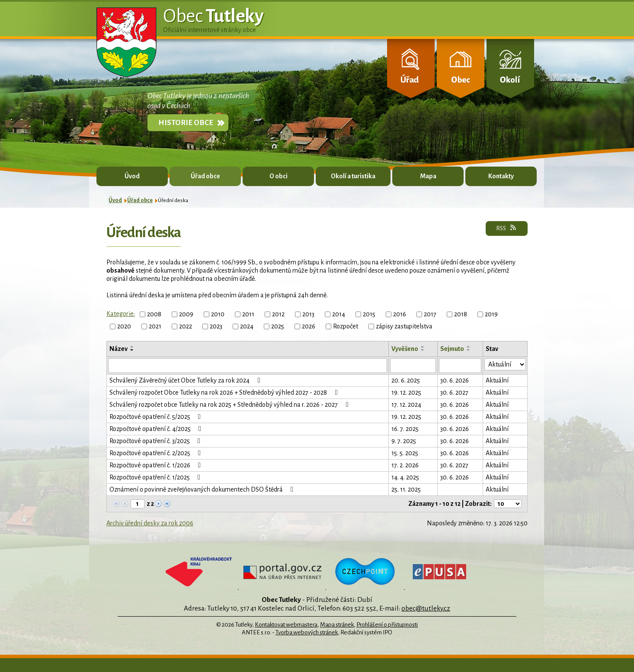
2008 (154, 314)
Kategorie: (121, 314)
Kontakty (501, 176)
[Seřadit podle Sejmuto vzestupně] (469, 347)
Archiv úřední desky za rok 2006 (150, 523)
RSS (507, 228)
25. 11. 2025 (406, 489)
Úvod (132, 176)
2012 (278, 314)
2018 (461, 314)
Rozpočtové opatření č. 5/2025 (157, 417)
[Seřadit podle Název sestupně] (132, 350)
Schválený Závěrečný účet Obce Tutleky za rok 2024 (186, 380)
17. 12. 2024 (406, 405)
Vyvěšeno (405, 349)
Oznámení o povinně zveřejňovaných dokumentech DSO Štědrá (203, 489)
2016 (400, 314)
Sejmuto (452, 349)
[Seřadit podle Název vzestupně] (132, 347)
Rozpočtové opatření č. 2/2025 (157, 453)
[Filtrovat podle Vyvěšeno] (413, 366)
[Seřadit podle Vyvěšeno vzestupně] (423, 347)
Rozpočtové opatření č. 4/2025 (157, 429)
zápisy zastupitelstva (404, 326)
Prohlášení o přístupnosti (387, 625)
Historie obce (186, 123)
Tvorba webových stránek (307, 632)
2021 (155, 326)
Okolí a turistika (353, 176)
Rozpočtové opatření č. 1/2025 (156, 477)
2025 (278, 326)
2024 (247, 326)
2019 (491, 314)
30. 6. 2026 (455, 380)
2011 (248, 314)
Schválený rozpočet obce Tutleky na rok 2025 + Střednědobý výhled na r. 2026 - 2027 (230, 405)
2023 (216, 326)
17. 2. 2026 (405, 465)
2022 (186, 326)
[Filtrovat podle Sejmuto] (460, 366)
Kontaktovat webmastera (286, 625)
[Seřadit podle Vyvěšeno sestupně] (423, 350)
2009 (186, 314)
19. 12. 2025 (406, 392)
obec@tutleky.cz (426, 608)
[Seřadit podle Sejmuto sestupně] (469, 350)
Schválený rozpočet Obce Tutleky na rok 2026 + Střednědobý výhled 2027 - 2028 (225, 392)
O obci (279, 176)
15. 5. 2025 (405, 453)
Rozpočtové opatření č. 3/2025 (156, 441)
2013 (308, 314)
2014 (339, 314)
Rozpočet (346, 326)
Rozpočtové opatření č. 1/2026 (157, 465)
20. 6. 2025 (406, 380)
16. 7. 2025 (405, 429)
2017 (430, 314)
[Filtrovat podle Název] (248, 366)
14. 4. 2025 (405, 477)
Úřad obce (205, 176)
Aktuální (497, 380)
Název (118, 349)
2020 (124, 326)
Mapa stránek (337, 625)
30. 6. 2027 (454, 392)
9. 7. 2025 (404, 441)
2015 (369, 314)
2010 (218, 314)
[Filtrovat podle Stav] (505, 364)
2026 (309, 326)
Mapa (428, 176)
